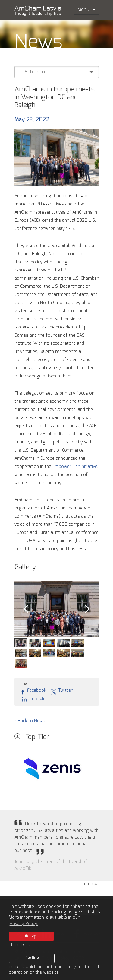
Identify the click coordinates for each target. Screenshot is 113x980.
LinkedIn (33, 699)
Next (87, 609)
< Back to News (30, 721)
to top (87, 884)
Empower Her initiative (75, 467)
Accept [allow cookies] (31, 936)
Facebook (33, 691)
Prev (26, 609)
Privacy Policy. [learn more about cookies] (24, 924)
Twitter (62, 691)
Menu (87, 10)
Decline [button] (32, 958)
